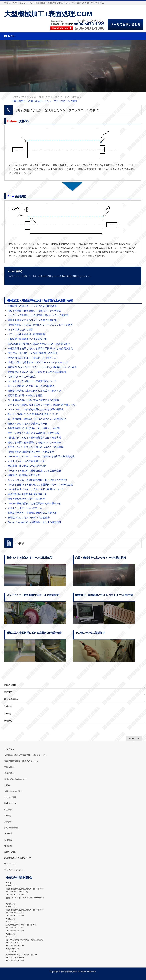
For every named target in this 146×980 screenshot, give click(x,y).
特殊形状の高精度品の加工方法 (24, 475)
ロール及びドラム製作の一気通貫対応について (32, 381)
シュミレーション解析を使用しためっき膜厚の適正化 (36, 409)
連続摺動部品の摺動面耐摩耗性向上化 (27, 494)
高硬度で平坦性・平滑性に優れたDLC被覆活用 (32, 513)
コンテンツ (9, 749)
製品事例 (8, 706)
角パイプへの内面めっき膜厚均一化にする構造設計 (34, 522)
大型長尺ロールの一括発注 (22, 377)
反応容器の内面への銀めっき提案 (25, 395)
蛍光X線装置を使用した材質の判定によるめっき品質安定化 (39, 344)
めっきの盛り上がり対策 (20, 330)
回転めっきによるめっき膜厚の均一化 (27, 424)
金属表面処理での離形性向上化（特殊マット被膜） (34, 428)
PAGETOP (134, 738)
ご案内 (7, 785)
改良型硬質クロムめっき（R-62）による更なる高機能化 (37, 372)
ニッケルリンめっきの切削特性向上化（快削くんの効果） (38, 480)
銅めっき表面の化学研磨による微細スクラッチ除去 (34, 311)
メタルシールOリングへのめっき (25, 508)
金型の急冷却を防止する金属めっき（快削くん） (33, 358)
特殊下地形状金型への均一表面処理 (26, 499)
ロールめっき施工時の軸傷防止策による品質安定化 (34, 471)
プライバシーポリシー (14, 870)
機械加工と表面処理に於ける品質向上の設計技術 (40, 301)
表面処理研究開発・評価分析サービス (21, 761)
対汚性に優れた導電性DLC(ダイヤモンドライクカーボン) (38, 362)
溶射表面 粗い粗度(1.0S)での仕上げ (27, 466)
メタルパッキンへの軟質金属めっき (26, 461)
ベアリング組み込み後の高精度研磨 (26, 334)
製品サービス (10, 803)
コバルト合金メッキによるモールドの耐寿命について (36, 489)
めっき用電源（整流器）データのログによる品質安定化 (37, 419)
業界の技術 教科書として (16, 779)
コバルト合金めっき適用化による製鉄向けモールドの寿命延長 (40, 485)
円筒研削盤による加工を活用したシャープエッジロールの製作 (40, 325)
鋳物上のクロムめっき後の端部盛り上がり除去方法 (34, 438)
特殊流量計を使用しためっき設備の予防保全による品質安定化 (40, 348)
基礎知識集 (9, 767)
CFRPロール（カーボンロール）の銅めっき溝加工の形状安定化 (41, 456)
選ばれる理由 (10, 685)
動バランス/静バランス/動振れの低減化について (33, 414)
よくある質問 (10, 797)
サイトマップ (10, 864)
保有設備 (8, 846)
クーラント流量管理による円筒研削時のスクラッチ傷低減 (38, 315)
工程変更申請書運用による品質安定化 (27, 339)
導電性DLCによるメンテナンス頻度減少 (29, 518)
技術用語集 (9, 773)
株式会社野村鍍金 (69, 972)
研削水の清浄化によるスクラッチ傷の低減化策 (32, 320)
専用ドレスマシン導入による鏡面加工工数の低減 (33, 433)
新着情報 (8, 721)
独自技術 (8, 692)
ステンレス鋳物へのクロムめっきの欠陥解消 (31, 386)
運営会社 (8, 834)
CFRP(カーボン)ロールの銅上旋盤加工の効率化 (33, 353)
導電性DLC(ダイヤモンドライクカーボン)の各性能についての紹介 (42, 367)
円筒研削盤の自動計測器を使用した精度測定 (31, 452)
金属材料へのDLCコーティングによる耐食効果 (32, 306)
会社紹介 (8, 840)
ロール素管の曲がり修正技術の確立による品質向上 (34, 400)
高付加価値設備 (11, 699)
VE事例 (8, 714)
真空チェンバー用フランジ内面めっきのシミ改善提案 (36, 447)
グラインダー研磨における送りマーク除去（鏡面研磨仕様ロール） (43, 405)
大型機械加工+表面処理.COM (48, 14)
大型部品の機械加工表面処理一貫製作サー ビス (26, 755)
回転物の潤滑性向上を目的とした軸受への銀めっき (34, 391)
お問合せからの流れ (13, 791)
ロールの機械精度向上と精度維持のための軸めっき (34, 503)
